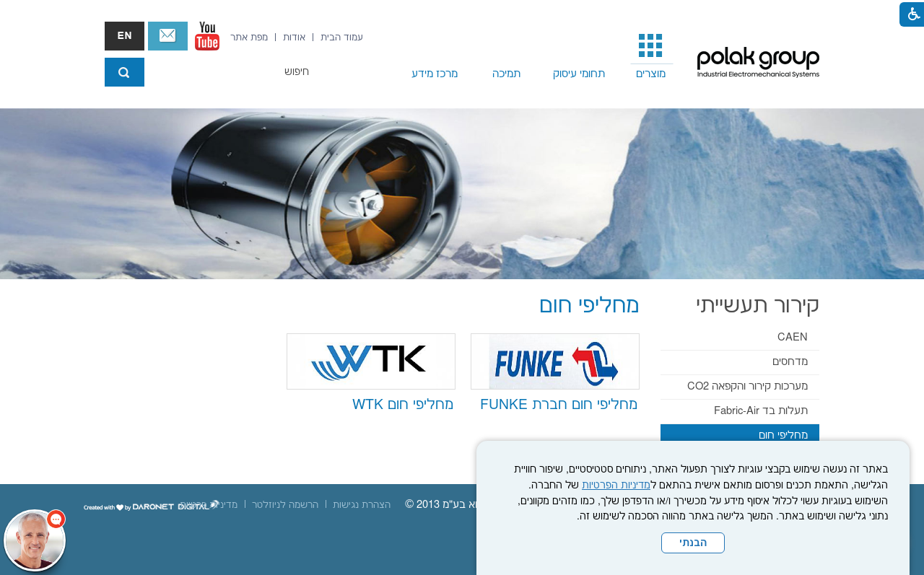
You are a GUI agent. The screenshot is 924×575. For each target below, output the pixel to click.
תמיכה (506, 74)
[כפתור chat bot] (35, 540)
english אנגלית (125, 36)
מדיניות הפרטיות (616, 486)
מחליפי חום (783, 435)
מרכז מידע (435, 74)
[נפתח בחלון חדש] (207, 36)
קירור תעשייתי (758, 306)
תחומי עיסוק (579, 74)
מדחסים (790, 362)
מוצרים (651, 74)
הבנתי (693, 543)
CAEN (793, 337)
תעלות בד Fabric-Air (761, 411)
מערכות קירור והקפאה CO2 (748, 386)
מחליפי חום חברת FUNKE (559, 405)
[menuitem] (651, 55)
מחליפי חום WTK (403, 405)
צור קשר (168, 36)
